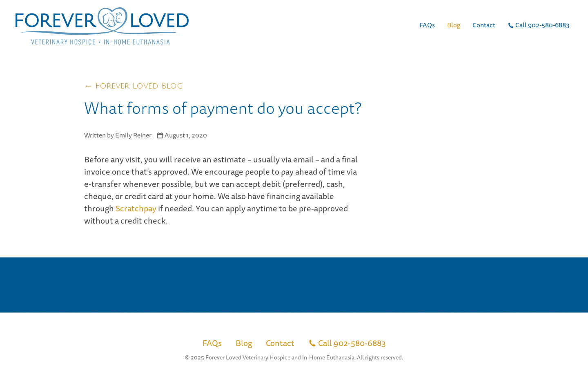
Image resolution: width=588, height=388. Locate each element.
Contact (484, 25)
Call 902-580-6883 (539, 25)
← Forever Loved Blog (134, 86)
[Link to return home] (102, 26)
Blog (454, 25)
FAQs (427, 25)
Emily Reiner (133, 135)
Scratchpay (136, 208)
